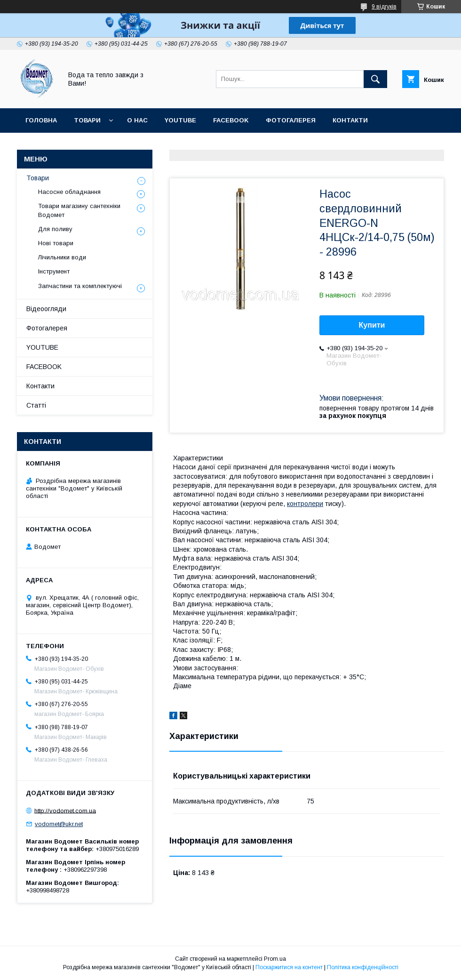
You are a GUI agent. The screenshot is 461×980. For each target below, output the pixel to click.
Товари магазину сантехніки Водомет (79, 210)
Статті (129, 145)
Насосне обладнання (69, 192)
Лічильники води (62, 257)
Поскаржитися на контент (289, 967)
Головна (41, 120)
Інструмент (54, 271)
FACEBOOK (231, 120)
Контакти (350, 120)
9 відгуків (384, 7)
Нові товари (56, 243)
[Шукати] (375, 79)
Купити (372, 325)
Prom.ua (275, 959)
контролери (305, 504)
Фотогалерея (291, 120)
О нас (137, 120)
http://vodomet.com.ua (65, 810)
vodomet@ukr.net (59, 824)
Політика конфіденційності (363, 967)
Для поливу (55, 229)
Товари (87, 120)
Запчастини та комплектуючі (80, 286)
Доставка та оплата (63, 145)
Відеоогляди (46, 309)
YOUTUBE (180, 120)
